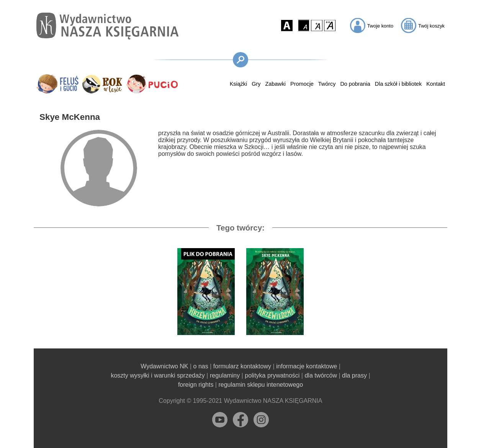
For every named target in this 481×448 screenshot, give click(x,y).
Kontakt (436, 84)
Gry (256, 84)
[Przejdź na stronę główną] (107, 26)
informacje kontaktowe (307, 366)
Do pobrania (355, 84)
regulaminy (225, 375)
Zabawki (275, 84)
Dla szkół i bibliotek (398, 84)
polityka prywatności (272, 375)
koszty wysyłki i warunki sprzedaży (158, 375)
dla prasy (354, 375)
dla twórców (321, 375)
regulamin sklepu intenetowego (261, 385)
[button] (287, 25)
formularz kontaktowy (242, 366)
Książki (239, 84)
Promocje (302, 84)
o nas (201, 366)
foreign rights (196, 385)
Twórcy (327, 84)
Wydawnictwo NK (164, 366)
